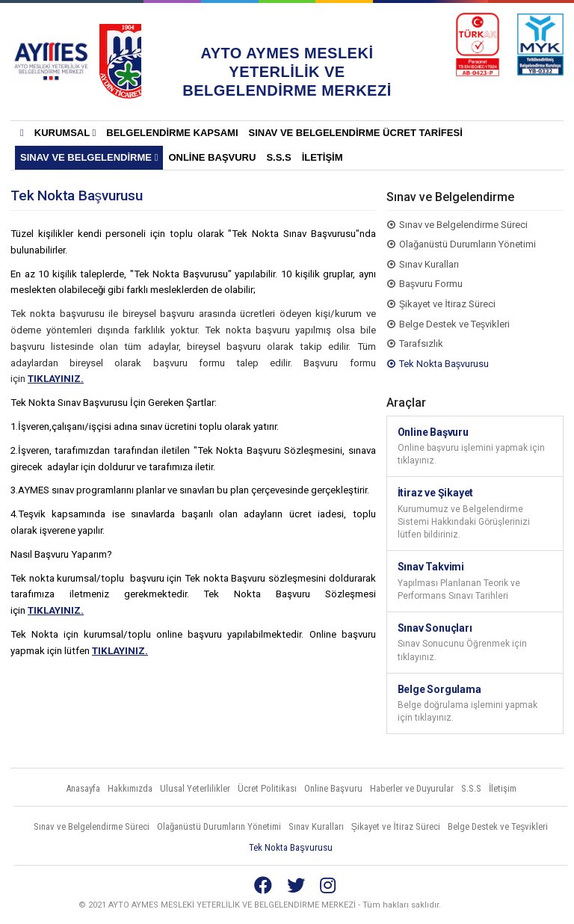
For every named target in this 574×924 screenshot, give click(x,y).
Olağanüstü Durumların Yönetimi (467, 244)
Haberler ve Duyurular (412, 788)
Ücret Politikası (267, 788)
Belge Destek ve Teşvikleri (455, 324)
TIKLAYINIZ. (56, 379)
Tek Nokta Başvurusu (444, 364)
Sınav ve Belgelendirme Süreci (463, 225)
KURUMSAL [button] (65, 133)
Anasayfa (83, 788)
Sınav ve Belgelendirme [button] (89, 157)
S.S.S (278, 157)
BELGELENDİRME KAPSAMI (172, 133)
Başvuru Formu (431, 284)
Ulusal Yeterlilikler (195, 788)
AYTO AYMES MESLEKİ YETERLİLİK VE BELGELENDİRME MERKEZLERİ (51, 61)
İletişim (323, 157)
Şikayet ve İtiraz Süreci (447, 304)
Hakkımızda (130, 788)
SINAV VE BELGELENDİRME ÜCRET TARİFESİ (356, 133)
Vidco (536, 905)
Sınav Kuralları (429, 264)
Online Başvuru (212, 157)
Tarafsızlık (421, 344)
